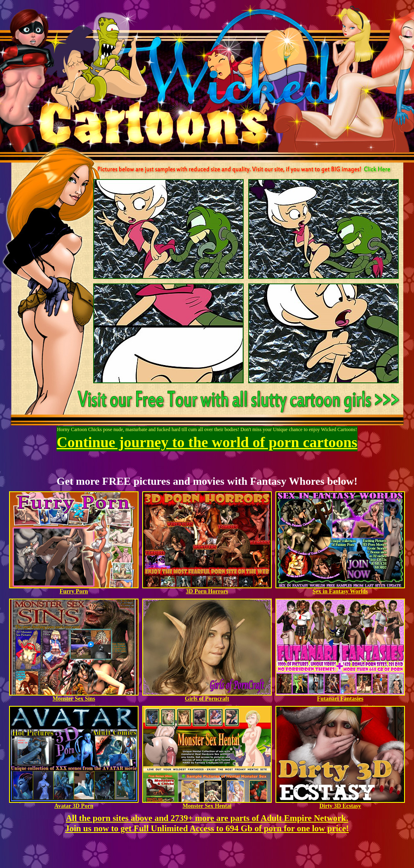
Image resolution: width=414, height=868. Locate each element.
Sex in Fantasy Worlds (340, 589)
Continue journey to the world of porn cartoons (207, 442)
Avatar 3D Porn (74, 803)
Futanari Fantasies (340, 696)
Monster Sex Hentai (207, 803)
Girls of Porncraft (207, 696)
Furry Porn (74, 589)
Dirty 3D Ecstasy (340, 803)
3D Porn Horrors (207, 589)
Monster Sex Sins (74, 696)
